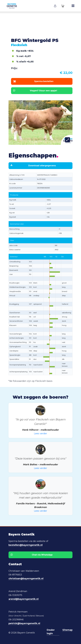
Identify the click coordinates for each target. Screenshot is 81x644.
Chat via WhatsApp (32, 555)
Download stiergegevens (33, 165)
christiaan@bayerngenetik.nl (26, 579)
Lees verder (40, 434)
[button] (55, 6)
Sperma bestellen (33, 81)
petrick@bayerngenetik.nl (24, 623)
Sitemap (67, 630)
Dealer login (51, 632)
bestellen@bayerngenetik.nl (26, 545)
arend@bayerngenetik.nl (24, 599)
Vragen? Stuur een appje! (35, 90)
